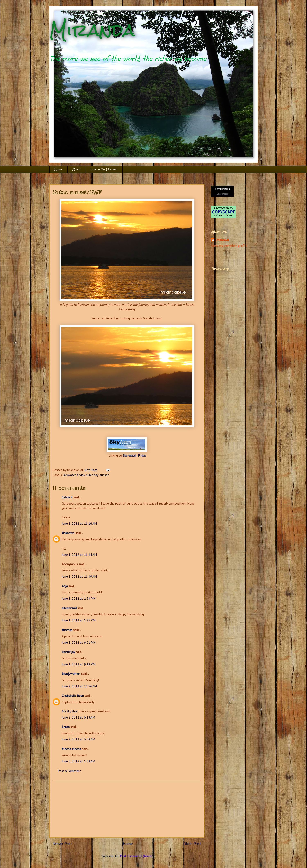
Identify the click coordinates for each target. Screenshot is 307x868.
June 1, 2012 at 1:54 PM (79, 598)
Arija (65, 586)
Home (58, 169)
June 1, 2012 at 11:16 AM (79, 523)
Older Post (192, 844)
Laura (66, 727)
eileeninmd (69, 608)
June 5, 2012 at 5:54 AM (78, 761)
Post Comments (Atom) (136, 856)
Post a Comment (69, 771)
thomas (67, 630)
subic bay (92, 475)
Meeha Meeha (71, 749)
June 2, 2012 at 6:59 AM (78, 739)
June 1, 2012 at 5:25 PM (79, 620)
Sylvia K (67, 497)
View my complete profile (229, 246)
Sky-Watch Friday (134, 455)
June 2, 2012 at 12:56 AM (79, 686)
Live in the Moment (104, 169)
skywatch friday (74, 475)
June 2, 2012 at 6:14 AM (78, 717)
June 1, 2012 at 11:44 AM (79, 555)
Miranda (92, 30)
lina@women (71, 674)
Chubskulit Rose (73, 696)
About (77, 169)
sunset (104, 475)
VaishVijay (68, 652)
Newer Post (62, 844)
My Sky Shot (70, 711)
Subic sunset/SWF (77, 192)
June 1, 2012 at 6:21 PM (79, 642)
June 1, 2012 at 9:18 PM (79, 664)
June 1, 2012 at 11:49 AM (79, 576)
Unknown (68, 533)
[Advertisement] (127, 809)
